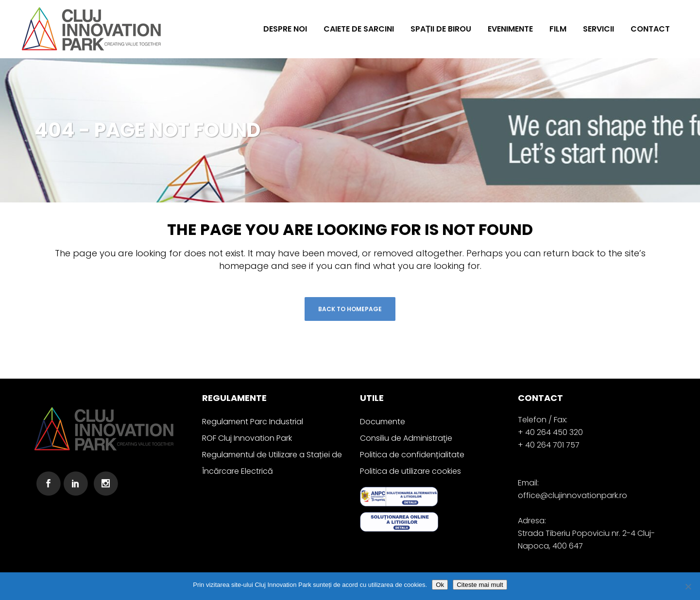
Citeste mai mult (480, 585)
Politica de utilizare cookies (410, 471)
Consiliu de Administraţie (406, 438)
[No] (688, 586)
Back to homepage (350, 309)
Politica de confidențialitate (412, 455)
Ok (440, 585)
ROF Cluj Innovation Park (247, 438)
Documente (383, 422)
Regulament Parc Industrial (253, 422)
